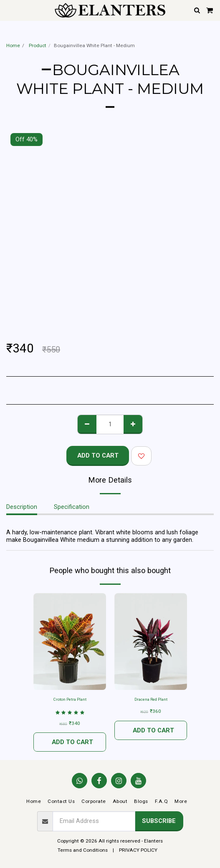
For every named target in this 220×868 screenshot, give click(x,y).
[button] (9, 10)
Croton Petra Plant (70, 699)
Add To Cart (98, 455)
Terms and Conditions (83, 850)
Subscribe (159, 821)
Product (37, 45)
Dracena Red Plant (151, 699)
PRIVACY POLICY (138, 850)
